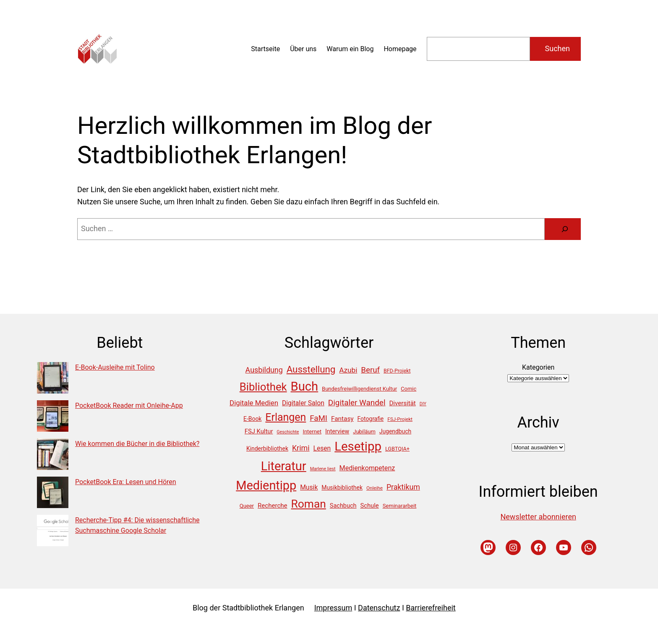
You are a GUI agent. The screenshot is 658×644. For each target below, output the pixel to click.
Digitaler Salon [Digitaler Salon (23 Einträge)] (303, 403)
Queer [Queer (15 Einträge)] (247, 506)
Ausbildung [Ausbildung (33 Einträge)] (264, 370)
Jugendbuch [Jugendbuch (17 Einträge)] (395, 431)
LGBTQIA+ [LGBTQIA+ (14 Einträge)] (397, 449)
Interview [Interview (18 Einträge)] (337, 431)
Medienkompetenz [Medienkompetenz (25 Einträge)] (367, 468)
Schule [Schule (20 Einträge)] (369, 506)
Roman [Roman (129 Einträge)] (309, 504)
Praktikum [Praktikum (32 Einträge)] (403, 487)
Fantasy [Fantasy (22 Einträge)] (342, 419)
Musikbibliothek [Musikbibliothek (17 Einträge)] (342, 488)
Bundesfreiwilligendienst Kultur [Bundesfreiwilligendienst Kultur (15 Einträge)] (359, 389)
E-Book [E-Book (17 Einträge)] (252, 419)
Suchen (557, 48)
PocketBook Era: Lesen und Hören (126, 482)
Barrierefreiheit (431, 608)
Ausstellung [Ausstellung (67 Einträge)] (311, 369)
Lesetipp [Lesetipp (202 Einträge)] (358, 446)
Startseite (265, 49)
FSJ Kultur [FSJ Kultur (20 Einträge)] (259, 431)
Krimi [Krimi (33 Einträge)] (301, 448)
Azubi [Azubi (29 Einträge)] (348, 370)
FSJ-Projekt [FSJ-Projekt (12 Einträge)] (400, 419)
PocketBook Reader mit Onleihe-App (129, 405)
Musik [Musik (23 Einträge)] (309, 487)
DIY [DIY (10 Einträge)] (423, 404)
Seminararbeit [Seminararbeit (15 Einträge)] (400, 506)
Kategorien (538, 367)
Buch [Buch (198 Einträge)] (305, 386)
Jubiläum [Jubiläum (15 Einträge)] (364, 432)
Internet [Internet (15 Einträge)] (312, 432)
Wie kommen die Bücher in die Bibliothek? (137, 444)
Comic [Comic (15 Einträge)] (409, 389)
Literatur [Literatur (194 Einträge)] (284, 466)
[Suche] (565, 229)
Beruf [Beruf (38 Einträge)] (370, 370)
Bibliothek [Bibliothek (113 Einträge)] (263, 387)
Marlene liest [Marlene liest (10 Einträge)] (323, 469)
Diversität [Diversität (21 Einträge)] (402, 403)
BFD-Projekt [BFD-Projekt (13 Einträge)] (397, 371)
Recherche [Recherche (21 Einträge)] (273, 506)
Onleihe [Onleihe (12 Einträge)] (375, 488)
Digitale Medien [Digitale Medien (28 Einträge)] (254, 403)
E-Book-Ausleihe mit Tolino (115, 367)
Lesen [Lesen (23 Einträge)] (322, 448)
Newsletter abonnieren (538, 517)
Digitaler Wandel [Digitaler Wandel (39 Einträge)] (357, 403)
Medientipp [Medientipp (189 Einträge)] (266, 485)
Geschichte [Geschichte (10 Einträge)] (288, 432)
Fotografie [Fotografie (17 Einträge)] (371, 419)
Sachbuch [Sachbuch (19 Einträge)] (343, 506)
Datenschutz (379, 608)
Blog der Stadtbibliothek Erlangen (248, 608)
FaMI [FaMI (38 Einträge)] (319, 418)
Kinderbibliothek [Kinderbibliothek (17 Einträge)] (267, 448)
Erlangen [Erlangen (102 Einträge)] (286, 417)
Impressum (333, 608)
